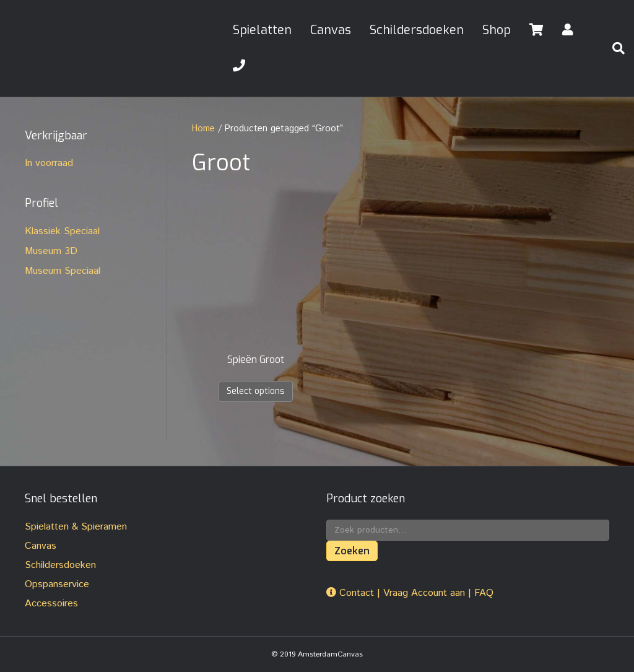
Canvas (331, 30)
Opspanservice (57, 584)
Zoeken (352, 551)
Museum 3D (51, 251)
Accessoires (51, 604)
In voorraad (49, 163)
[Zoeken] (614, 48)
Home (203, 129)
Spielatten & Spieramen (76, 527)
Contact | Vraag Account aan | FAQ (410, 593)
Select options (256, 391)
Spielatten (262, 30)
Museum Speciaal (63, 271)
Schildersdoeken (417, 30)
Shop (497, 30)
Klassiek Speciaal (62, 231)
